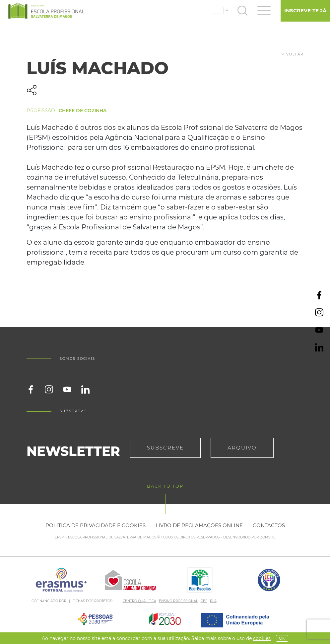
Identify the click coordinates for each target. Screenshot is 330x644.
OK (282, 638)
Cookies (262, 638)
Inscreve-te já (305, 10)
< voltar (293, 54)
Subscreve (165, 448)
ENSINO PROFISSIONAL (178, 601)
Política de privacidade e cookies (96, 525)
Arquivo (242, 448)
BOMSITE (268, 537)
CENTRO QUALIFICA (139, 601)
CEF (204, 601)
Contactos (269, 525)
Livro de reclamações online (199, 525)
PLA (213, 601)
